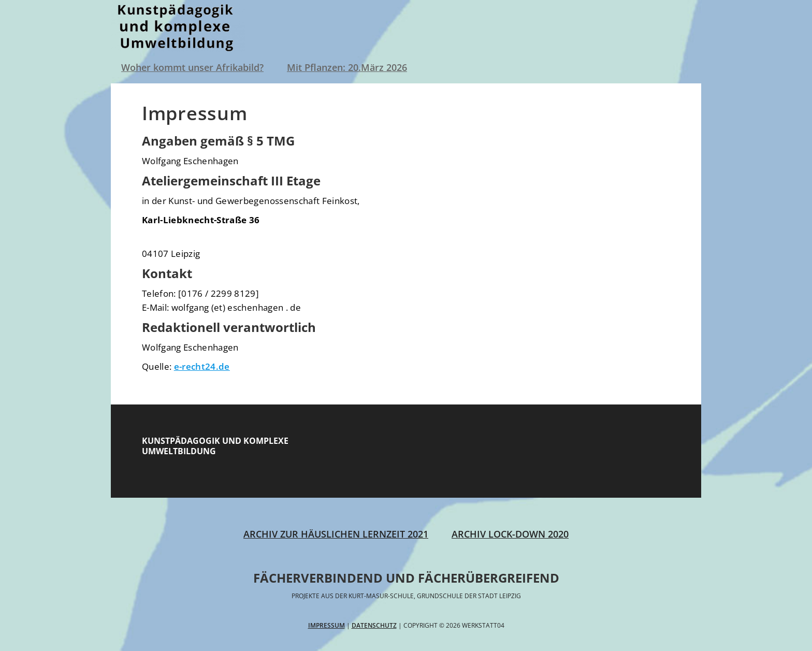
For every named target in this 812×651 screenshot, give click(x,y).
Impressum (327, 625)
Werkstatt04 (178, 26)
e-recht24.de (202, 366)
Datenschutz (374, 625)
